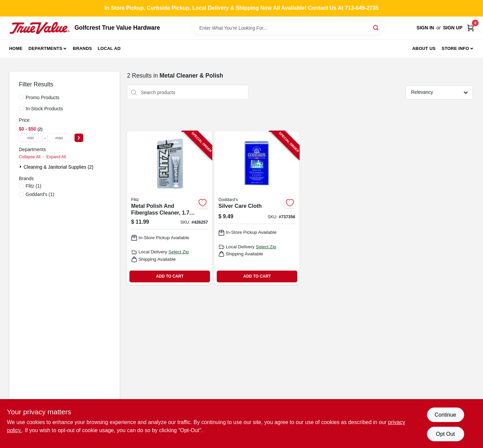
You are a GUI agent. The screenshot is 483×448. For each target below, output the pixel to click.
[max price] (59, 138)
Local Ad (109, 48)
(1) (34, 186)
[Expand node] (21, 167)
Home (16, 48)
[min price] (31, 138)
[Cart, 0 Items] (471, 28)
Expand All (56, 157)
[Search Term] (288, 28)
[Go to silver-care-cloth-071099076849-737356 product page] (257, 208)
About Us (424, 48)
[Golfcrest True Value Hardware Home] (39, 28)
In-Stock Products (44, 109)
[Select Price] (79, 138)
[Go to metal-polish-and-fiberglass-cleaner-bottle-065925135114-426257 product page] (170, 208)
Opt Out (445, 434)
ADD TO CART (170, 276)
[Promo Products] (21, 97)
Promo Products (42, 97)
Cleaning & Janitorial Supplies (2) (58, 167)
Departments (46, 48)
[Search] (376, 27)
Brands (82, 48)
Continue (445, 415)
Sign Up (453, 28)
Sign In (425, 28)
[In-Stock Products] (21, 108)
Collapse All (30, 157)
